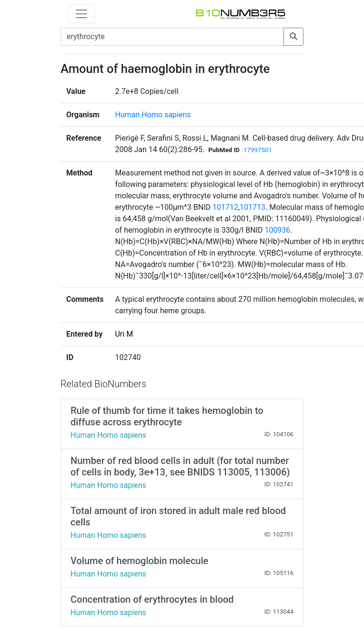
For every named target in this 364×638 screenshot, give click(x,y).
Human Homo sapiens (153, 115)
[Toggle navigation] (81, 14)
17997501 (258, 150)
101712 (225, 207)
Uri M (124, 334)
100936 (277, 230)
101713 (253, 207)
